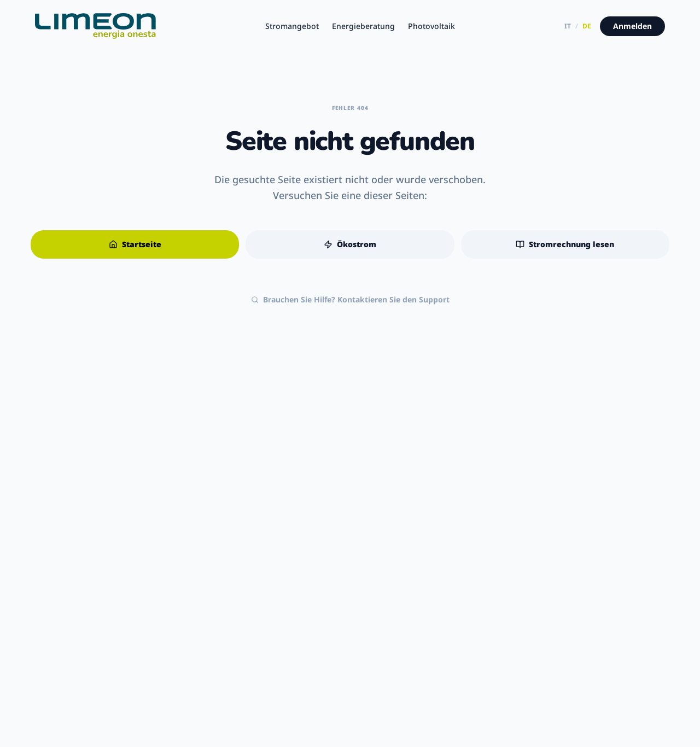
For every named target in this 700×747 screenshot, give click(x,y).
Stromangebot (292, 26)
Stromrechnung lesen (565, 244)
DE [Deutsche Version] (587, 26)
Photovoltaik (431, 26)
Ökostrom (350, 244)
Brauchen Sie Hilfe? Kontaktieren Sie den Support (350, 299)
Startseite (135, 244)
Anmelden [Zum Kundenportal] (632, 26)
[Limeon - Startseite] (95, 26)
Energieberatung (363, 26)
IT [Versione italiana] (568, 26)
